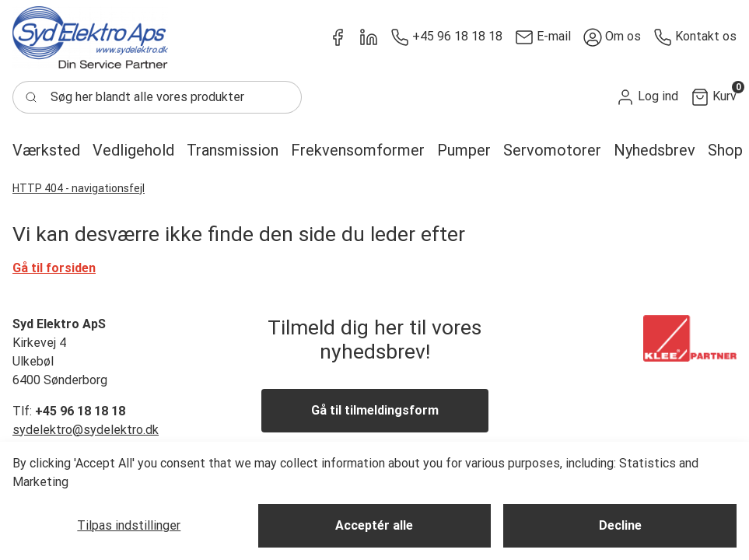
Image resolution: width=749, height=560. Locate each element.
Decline (620, 525)
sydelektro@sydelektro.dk (86, 430)
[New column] (90, 37)
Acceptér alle (374, 525)
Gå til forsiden (54, 268)
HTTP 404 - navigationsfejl (79, 188)
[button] (647, 97)
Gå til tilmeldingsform (375, 410)
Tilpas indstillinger (129, 525)
